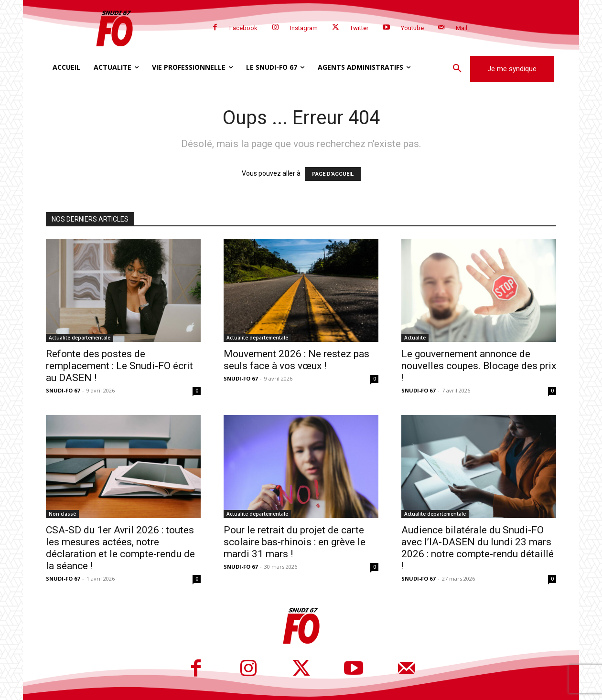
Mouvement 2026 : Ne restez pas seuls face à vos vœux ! (296, 360)
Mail (462, 28)
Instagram (304, 28)
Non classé (62, 514)
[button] (457, 69)
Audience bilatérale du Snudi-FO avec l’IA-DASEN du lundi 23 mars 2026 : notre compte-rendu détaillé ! (478, 548)
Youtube (412, 28)
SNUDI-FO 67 (63, 390)
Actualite (415, 338)
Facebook (243, 28)
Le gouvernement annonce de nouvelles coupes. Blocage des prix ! (479, 366)
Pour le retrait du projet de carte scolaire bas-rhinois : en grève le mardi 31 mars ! (295, 542)
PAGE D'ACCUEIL (333, 174)
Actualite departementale (80, 338)
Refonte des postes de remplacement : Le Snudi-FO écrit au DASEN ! (119, 366)
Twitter (359, 28)
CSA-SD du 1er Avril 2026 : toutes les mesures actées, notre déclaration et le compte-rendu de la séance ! (120, 548)
